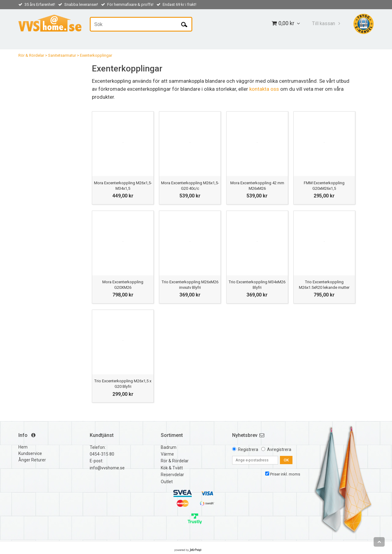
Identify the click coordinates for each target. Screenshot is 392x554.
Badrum (169, 447)
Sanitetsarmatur (62, 55)
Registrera (248, 449)
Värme (167, 454)
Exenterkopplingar (96, 55)
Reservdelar (172, 475)
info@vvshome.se (107, 468)
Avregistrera (279, 449)
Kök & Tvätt (172, 468)
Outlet (167, 482)
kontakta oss (264, 89)
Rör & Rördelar (31, 55)
